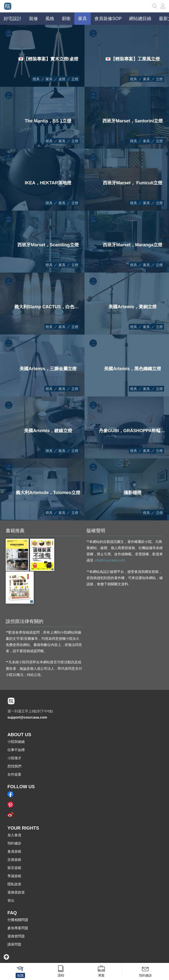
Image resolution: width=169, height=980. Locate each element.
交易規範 (14, 860)
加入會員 (14, 835)
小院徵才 (14, 758)
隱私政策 (14, 884)
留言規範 (14, 868)
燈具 (36, 79)
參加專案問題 (18, 928)
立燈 (75, 79)
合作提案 (14, 774)
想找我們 (14, 766)
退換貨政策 (16, 892)
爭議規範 (14, 876)
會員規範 (14, 851)
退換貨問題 (16, 936)
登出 (11, 900)
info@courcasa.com (110, 560)
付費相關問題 (18, 920)
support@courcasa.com (27, 717)
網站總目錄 (140, 19)
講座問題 (14, 944)
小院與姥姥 (16, 742)
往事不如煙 (16, 750)
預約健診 (14, 843)
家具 (49, 79)
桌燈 (62, 79)
